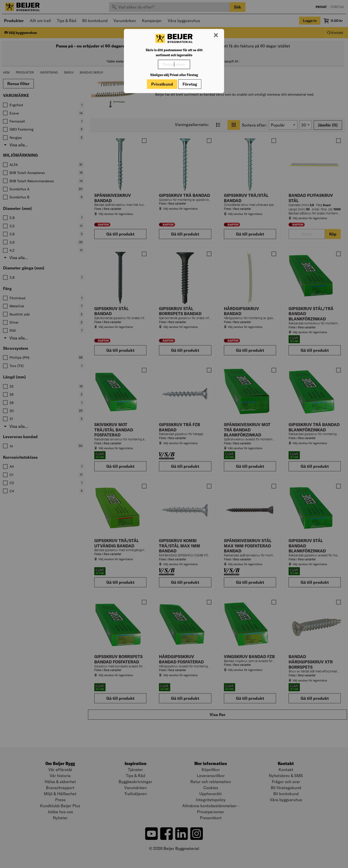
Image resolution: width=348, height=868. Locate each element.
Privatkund (162, 84)
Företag (190, 84)
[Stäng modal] (216, 35)
